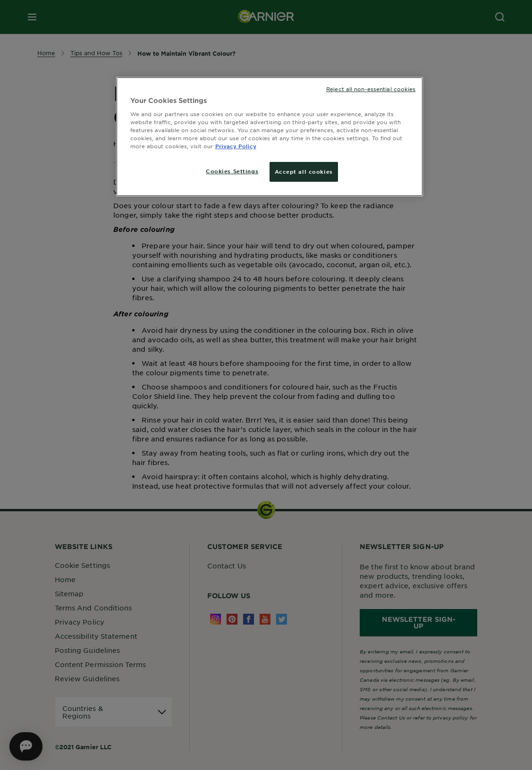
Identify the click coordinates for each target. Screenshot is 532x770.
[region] (270, 137)
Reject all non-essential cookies (371, 89)
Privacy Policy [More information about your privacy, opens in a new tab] (236, 146)
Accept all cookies (304, 171)
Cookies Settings (232, 171)
